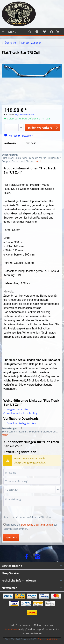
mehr (39, 161)
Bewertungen (10, 428)
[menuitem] (9, 32)
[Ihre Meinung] (32, 501)
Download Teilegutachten (20, 423)
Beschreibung (10, 155)
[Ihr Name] (32, 473)
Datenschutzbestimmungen (37, 525)
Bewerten (25, 136)
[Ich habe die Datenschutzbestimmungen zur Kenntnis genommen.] (5, 524)
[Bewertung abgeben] (32, 490)
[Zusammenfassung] (32, 481)
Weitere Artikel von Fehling (20, 413)
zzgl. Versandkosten (24, 114)
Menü (9, 31)
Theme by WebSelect (49, 639)
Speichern (11, 537)
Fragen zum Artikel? (16, 409)
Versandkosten (12, 629)
